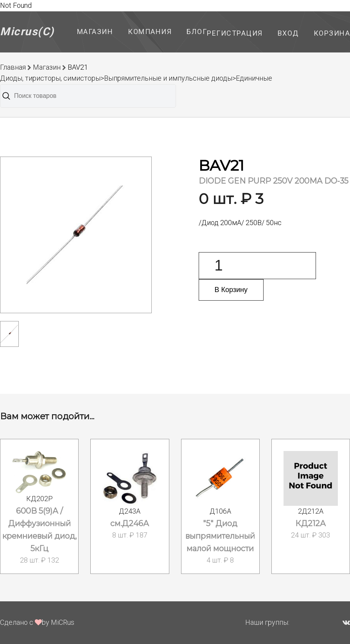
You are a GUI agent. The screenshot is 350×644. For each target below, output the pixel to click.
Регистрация (235, 33)
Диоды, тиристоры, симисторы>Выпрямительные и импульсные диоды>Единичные (136, 78)
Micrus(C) (27, 32)
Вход (288, 33)
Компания (150, 32)
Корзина (332, 33)
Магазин (95, 32)
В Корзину (231, 290)
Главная (13, 67)
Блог (197, 32)
